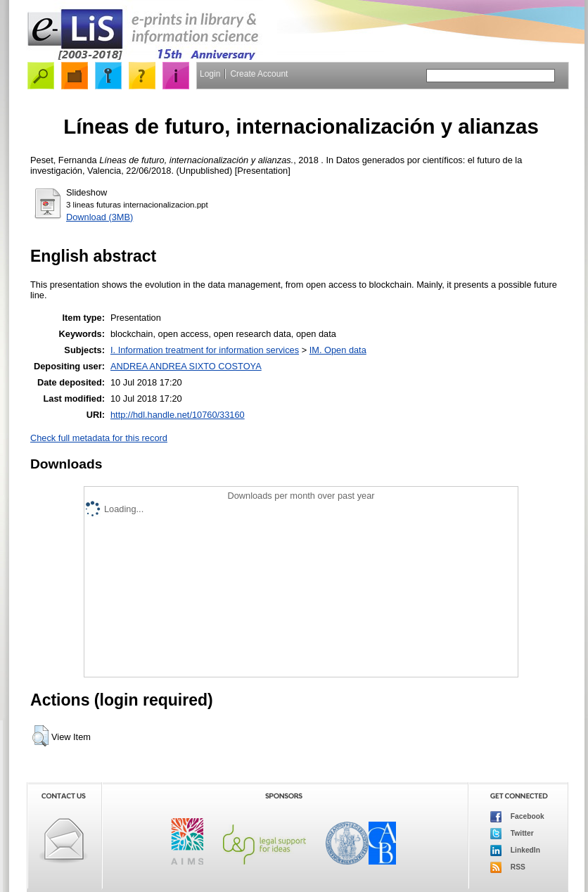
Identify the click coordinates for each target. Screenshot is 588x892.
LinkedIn (515, 850)
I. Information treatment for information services (205, 350)
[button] (40, 736)
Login (210, 74)
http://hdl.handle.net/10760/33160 (178, 415)
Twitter (512, 834)
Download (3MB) (100, 217)
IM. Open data (338, 350)
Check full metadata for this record (99, 438)
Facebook (517, 817)
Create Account (259, 74)
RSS (508, 867)
